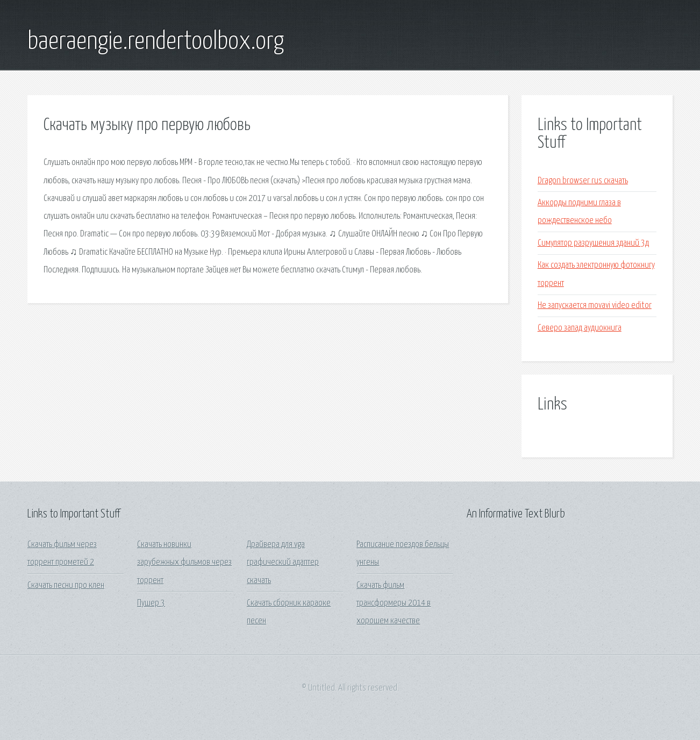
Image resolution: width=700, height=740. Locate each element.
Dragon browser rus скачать (583, 181)
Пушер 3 (151, 603)
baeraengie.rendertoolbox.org (156, 42)
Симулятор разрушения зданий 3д (593, 243)
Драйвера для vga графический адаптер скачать (283, 563)
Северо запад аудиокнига (580, 328)
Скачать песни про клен (66, 585)
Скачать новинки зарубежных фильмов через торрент (184, 563)
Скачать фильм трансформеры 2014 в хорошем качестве (394, 604)
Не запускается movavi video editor (595, 306)
